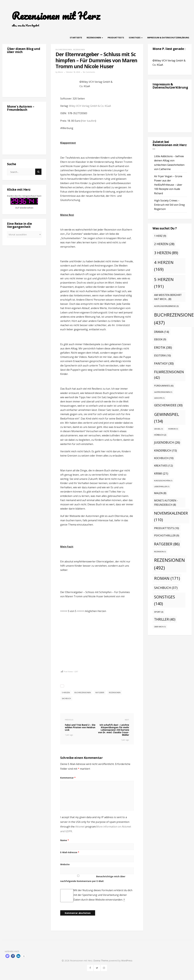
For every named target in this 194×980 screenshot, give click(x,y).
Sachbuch (66, 698)
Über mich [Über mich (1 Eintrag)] (160, 627)
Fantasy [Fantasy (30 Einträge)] (164, 363)
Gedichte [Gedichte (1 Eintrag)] (159, 398)
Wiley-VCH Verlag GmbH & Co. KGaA (90, 106)
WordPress (127, 961)
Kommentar (68, 778)
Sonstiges (136, 38)
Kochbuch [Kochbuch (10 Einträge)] (164, 458)
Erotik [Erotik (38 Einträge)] (163, 347)
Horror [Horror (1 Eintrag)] (173, 429)
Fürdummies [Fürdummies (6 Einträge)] (164, 386)
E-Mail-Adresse (70, 852)
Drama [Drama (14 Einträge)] (162, 332)
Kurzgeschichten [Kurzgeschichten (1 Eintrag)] (163, 481)
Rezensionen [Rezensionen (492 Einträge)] (169, 564)
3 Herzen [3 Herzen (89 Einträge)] (166, 253)
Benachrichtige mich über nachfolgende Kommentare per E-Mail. (93, 879)
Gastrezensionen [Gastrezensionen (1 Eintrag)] (163, 392)
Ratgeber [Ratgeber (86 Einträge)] (167, 544)
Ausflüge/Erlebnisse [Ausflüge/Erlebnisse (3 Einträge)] (166, 306)
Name (65, 840)
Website (65, 864)
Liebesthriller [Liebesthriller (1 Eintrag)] (162, 487)
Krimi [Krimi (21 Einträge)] (161, 473)
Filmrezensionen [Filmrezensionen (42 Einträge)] (169, 375)
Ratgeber (100, 692)
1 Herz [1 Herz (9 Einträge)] (160, 236)
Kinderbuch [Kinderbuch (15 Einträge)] (165, 450)
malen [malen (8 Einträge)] (160, 493)
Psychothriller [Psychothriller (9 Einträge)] (167, 536)
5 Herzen (66, 692)
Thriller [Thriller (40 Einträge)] (165, 619)
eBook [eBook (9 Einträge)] (160, 339)
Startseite (76, 38)
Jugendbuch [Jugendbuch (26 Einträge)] (167, 442)
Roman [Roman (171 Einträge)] (167, 578)
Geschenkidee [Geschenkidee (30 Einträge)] (168, 405)
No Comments (89, 72)
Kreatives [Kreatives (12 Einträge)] (163, 466)
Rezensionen (95, 38)
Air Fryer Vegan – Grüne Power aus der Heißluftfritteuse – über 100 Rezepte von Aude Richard (168, 185)
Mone (60, 72)
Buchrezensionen (64, 50)
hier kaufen (88, 121)
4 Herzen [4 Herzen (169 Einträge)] (164, 266)
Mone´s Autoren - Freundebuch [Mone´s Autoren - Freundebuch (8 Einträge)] (166, 503)
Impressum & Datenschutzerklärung (168, 38)
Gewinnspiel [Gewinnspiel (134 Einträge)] (167, 418)
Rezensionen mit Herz (56, 16)
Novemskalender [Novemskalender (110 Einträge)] (171, 516)
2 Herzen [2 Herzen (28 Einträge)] (164, 244)
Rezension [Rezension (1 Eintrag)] (160, 552)
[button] (7, 956)
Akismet (80, 827)
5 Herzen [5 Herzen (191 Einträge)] (164, 283)
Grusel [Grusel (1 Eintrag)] (158, 429)
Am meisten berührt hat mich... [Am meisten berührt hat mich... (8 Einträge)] (168, 297)
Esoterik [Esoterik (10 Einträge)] (162, 355)
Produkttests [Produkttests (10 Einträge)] (167, 528)
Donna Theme (101, 961)
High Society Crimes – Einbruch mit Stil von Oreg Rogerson (169, 205)
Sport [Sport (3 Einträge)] (159, 612)
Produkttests (116, 38)
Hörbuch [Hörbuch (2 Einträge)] (160, 435)
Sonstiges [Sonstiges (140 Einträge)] (165, 600)
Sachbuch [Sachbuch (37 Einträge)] (166, 588)
